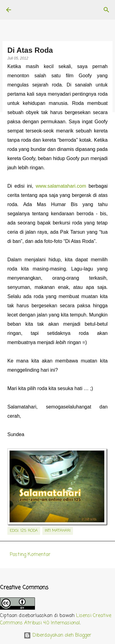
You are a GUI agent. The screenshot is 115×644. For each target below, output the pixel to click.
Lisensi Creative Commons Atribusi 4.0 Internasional (56, 619)
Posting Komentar (30, 555)
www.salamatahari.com (61, 186)
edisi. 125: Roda (24, 531)
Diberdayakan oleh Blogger (57, 635)
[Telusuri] (106, 10)
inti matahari (58, 531)
